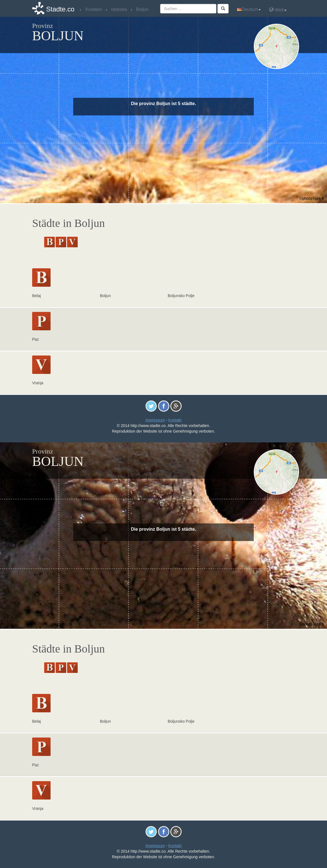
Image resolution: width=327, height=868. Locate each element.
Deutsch (249, 9)
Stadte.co (60, 9)
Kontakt (175, 420)
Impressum (155, 420)
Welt (278, 10)
